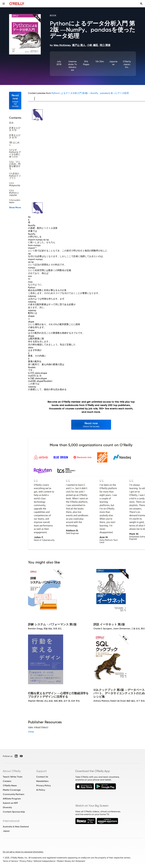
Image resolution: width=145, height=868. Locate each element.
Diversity (7, 807)
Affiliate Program (12, 799)
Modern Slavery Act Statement (71, 861)
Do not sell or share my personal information (23, 852)
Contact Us (42, 777)
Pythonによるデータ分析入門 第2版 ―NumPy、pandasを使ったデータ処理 (90, 93)
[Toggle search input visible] (141, 4)
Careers (7, 781)
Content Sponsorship (14, 812)
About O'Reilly (12, 771)
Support (41, 771)
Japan (6, 831)
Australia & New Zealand (16, 827)
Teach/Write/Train (13, 777)
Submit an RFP (10, 803)
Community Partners (14, 794)
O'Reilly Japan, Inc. (127, 64)
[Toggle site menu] (4, 4)
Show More (15, 208)
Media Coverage (12, 790)
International (11, 821)
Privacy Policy (43, 785)
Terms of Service (10, 861)
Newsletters (42, 781)
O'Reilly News (10, 785)
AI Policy (41, 790)
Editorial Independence (45, 861)
